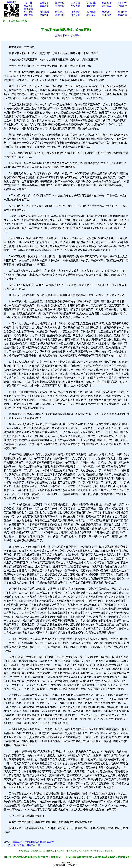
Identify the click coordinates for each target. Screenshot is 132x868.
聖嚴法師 (122, 15)
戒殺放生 (107, 12)
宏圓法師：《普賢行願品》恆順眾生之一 (33, 842)
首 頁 (29, 3)
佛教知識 (44, 12)
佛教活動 (75, 15)
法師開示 (44, 3)
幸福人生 (91, 3)
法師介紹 (60, 3)
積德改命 (91, 15)
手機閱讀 (11, 2)
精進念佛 (107, 3)
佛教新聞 (75, 12)
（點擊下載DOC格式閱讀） (68, 35)
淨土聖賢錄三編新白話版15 (27, 845)
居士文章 (44, 6)
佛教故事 (44, 15)
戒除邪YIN (122, 3)
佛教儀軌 (60, 15)
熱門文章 (29, 15)
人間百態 (75, 3)
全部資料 (29, 12)
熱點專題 (75, 6)
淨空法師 (122, 6)
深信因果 (91, 12)
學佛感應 (107, 15)
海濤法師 (122, 12)
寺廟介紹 (60, 6)
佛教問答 (60, 12)
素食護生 (107, 6)
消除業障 (91, 6)
